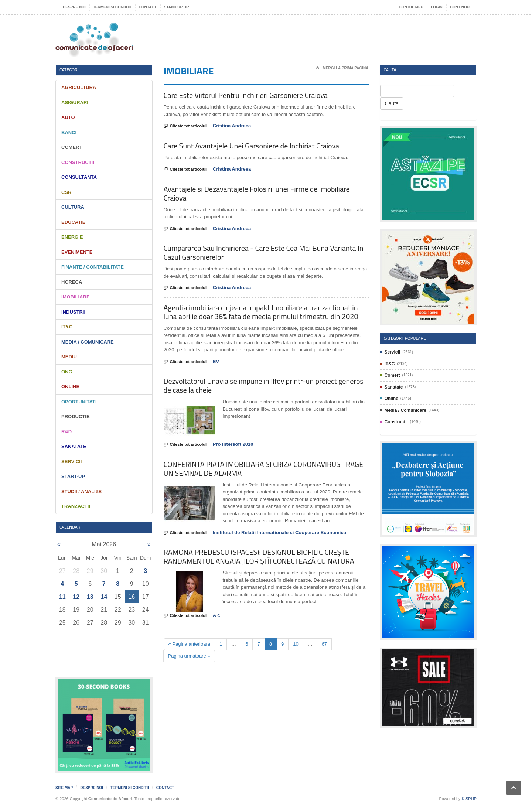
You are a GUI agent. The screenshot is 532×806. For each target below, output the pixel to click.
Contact (148, 7)
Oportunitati (79, 402)
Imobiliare (76, 297)
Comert (72, 147)
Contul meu (411, 7)
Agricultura (79, 87)
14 (104, 597)
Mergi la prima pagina (342, 68)
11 (62, 597)
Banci (69, 132)
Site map (64, 788)
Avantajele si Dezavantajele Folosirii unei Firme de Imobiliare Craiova (257, 193)
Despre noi (74, 7)
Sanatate (74, 446)
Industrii (73, 312)
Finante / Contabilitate (93, 267)
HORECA (72, 282)
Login (437, 7)
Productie (76, 416)
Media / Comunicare (88, 342)
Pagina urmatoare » (189, 656)
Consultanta (79, 177)
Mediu (69, 357)
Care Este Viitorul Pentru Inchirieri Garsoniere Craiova (246, 95)
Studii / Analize (81, 491)
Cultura (73, 207)
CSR (66, 192)
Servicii (71, 462)
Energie (72, 237)
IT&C (67, 327)
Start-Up (73, 476)
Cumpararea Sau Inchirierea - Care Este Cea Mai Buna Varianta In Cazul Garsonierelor (264, 252)
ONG (67, 372)
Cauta (392, 103)
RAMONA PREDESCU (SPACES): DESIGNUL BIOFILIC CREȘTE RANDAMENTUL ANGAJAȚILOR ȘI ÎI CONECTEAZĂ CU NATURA (259, 556)
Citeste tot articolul (185, 126)
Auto (68, 117)
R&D (66, 432)
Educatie (73, 222)
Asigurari (75, 103)
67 (324, 644)
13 (90, 597)
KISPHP (469, 799)
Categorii (70, 70)
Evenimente (77, 252)
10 (296, 644)
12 (76, 597)
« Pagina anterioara (189, 644)
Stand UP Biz (177, 7)
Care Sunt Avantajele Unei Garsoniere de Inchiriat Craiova (251, 146)
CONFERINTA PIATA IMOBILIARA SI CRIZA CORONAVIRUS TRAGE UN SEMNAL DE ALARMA (264, 469)
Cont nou (460, 7)
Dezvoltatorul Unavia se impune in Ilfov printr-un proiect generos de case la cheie (264, 385)
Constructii (78, 162)
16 (132, 597)
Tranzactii (76, 506)
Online (70, 387)
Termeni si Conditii (112, 7)
